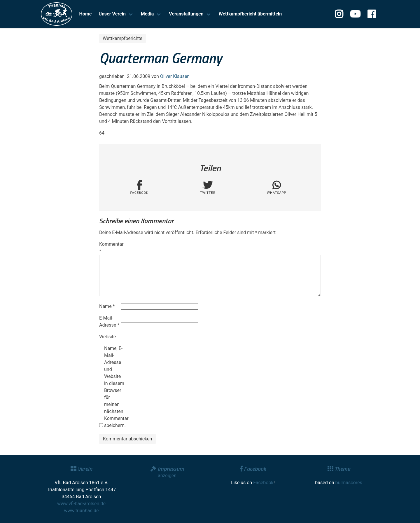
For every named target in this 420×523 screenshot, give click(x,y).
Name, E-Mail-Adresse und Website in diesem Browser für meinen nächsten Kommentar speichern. (114, 387)
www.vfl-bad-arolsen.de (81, 504)
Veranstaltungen (186, 14)
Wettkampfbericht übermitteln (250, 14)
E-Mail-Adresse (109, 321)
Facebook (263, 483)
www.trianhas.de (82, 511)
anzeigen (167, 476)
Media (147, 14)
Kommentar (109, 248)
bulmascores (349, 483)
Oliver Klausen (175, 76)
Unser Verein (112, 14)
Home (86, 14)
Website (107, 337)
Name (107, 306)
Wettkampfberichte (123, 38)
